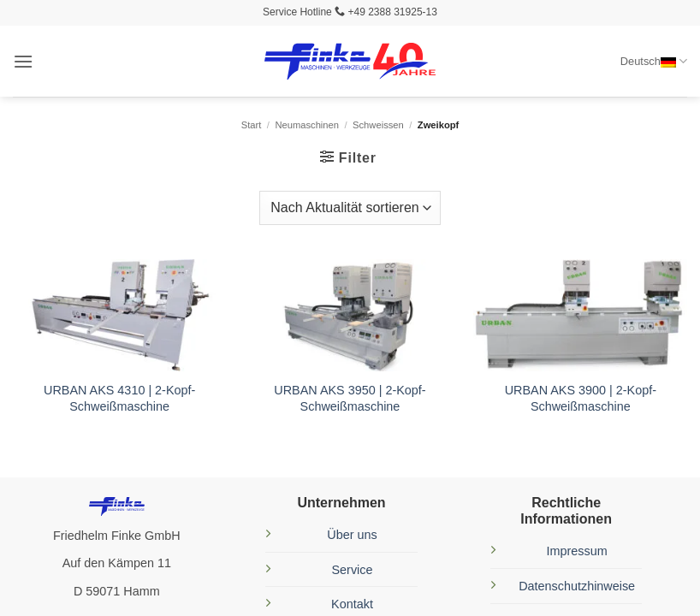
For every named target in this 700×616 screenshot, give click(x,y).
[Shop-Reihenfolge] (350, 208)
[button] (23, 61)
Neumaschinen (307, 125)
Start (252, 125)
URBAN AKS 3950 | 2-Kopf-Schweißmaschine (350, 398)
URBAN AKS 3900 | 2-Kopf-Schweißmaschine (581, 398)
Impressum (577, 551)
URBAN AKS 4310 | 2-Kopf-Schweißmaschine (119, 398)
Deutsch (654, 61)
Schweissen (378, 125)
